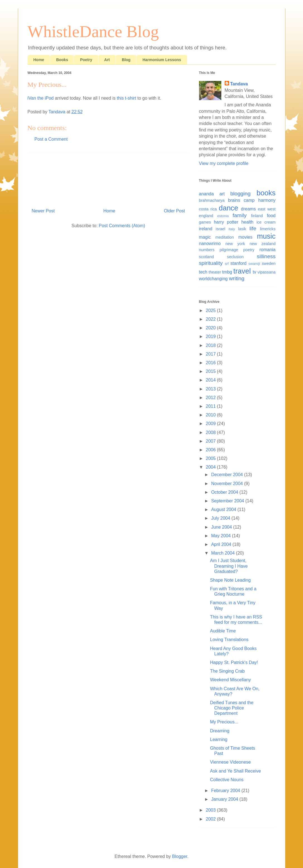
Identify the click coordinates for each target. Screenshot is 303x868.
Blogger (180, 856)
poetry (249, 250)
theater (215, 272)
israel (220, 229)
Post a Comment (51, 139)
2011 (211, 406)
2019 (211, 336)
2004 (211, 467)
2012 (211, 398)
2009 (211, 424)
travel (242, 271)
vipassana (267, 272)
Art (107, 60)
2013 (211, 389)
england (206, 216)
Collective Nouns (227, 780)
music (266, 236)
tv (254, 272)
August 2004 (224, 509)
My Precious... (224, 722)
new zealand (262, 244)
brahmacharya (212, 200)
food (271, 216)
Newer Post (43, 211)
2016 (211, 363)
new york (235, 244)
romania (268, 250)
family (240, 215)
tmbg (227, 272)
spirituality (211, 263)
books (266, 193)
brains (234, 200)
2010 (211, 415)
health (248, 222)
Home (39, 60)
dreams (248, 209)
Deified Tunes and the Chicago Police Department (232, 708)
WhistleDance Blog (93, 32)
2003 (211, 810)
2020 (211, 328)
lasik (242, 229)
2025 (211, 310)
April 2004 (222, 544)
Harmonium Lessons (162, 60)
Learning (219, 739)
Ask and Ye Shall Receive (235, 771)
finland (257, 216)
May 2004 (221, 536)
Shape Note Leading (230, 580)
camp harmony (260, 200)
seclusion (235, 257)
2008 (211, 432)
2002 (211, 819)
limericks (268, 229)
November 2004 (227, 484)
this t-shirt (126, 98)
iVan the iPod (41, 98)
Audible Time (223, 631)
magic (205, 237)
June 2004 (222, 527)
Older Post (174, 211)
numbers (207, 250)
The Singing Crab (227, 671)
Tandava (239, 84)
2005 (211, 458)
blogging (240, 194)
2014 (211, 380)
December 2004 (227, 475)
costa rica (208, 209)
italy (232, 229)
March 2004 (223, 553)
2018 (211, 345)
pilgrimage (229, 250)
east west (267, 209)
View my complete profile (224, 163)
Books (62, 60)
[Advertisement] (108, 178)
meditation (224, 237)
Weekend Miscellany (230, 680)
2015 (211, 371)
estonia (223, 216)
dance (229, 208)
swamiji (254, 264)
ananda (206, 194)
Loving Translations (229, 640)
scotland (207, 257)
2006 (211, 450)
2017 (211, 354)
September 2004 (228, 501)
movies (245, 237)
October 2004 (225, 492)
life (253, 228)
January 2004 (225, 799)
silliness (266, 256)
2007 (211, 441)
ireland (206, 229)
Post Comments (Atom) (122, 226)
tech (203, 272)
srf (227, 264)
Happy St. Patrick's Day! (234, 662)
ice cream (266, 222)
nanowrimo (210, 244)
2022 (211, 319)
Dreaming (220, 731)
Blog (126, 60)
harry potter (226, 222)
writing (237, 278)
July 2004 (221, 518)
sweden (269, 263)
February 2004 (226, 791)
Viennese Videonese (230, 762)
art (222, 194)
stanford (239, 263)
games (205, 222)
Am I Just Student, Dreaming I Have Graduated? (229, 566)
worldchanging (213, 279)
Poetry (86, 60)
